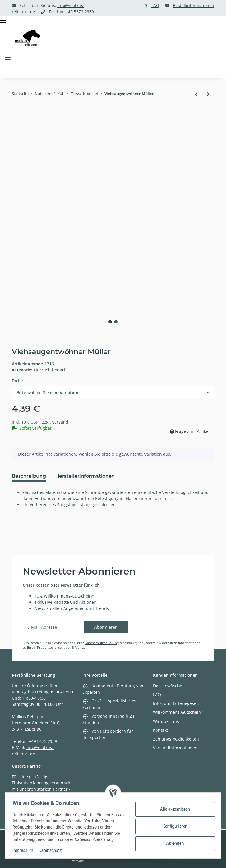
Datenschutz (52, 850)
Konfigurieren (173, 823)
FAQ (155, 5)
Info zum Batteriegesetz (176, 703)
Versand (60, 422)
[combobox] (113, 392)
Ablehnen (173, 840)
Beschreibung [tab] (29, 476)
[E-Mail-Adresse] (53, 627)
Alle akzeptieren (173, 806)
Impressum (25, 850)
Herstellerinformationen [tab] (85, 476)
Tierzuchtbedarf (49, 370)
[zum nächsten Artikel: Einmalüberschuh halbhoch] (208, 94)
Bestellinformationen (193, 5)
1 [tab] (110, 322)
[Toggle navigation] (3, 21)
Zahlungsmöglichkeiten (176, 739)
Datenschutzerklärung (102, 643)
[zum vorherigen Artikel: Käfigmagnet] (196, 94)
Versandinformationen (175, 748)
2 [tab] (116, 322)
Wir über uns (166, 721)
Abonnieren (106, 627)
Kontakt (161, 730)
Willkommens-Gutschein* (178, 712)
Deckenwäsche (168, 686)
